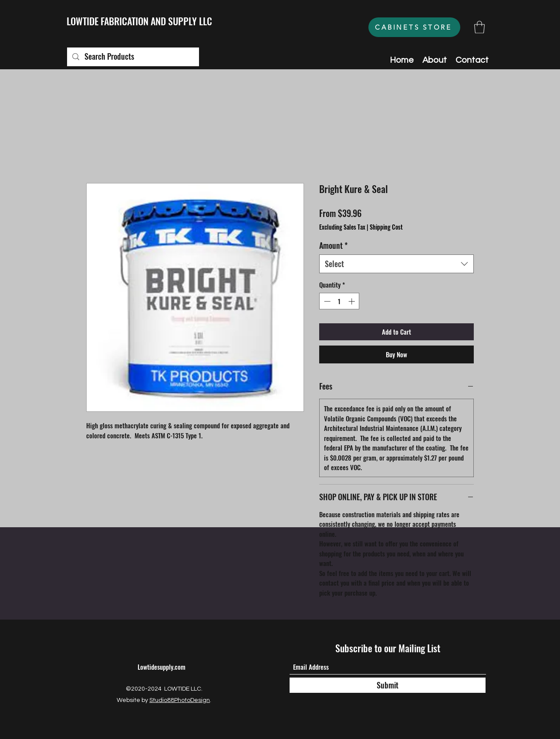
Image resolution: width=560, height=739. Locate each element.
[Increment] (353, 301)
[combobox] (396, 264)
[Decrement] (326, 301)
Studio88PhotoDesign (180, 700)
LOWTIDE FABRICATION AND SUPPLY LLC (139, 21)
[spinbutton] (339, 301)
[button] (479, 27)
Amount (333, 246)
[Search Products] (133, 57)
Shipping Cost (386, 227)
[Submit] (388, 685)
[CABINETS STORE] (414, 27)
